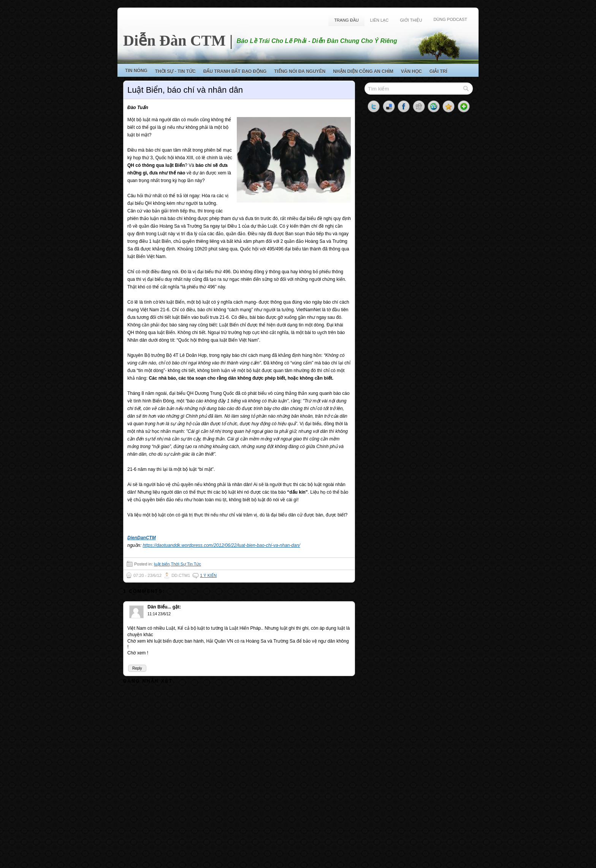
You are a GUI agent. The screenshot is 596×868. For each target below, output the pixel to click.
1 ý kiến (208, 575)
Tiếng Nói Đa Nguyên (300, 71)
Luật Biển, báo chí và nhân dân (185, 90)
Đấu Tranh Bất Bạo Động (235, 71)
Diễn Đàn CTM (174, 40)
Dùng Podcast (450, 19)
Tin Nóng (136, 71)
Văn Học (411, 71)
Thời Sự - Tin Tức (175, 71)
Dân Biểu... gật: (164, 607)
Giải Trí (438, 71)
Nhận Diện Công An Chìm (363, 71)
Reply (137, 668)
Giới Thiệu (411, 20)
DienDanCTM (142, 538)
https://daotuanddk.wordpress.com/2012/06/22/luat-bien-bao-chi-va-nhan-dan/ (221, 545)
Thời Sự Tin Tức (186, 564)
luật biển (162, 564)
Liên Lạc (380, 20)
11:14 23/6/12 (159, 614)
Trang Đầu (346, 20)
